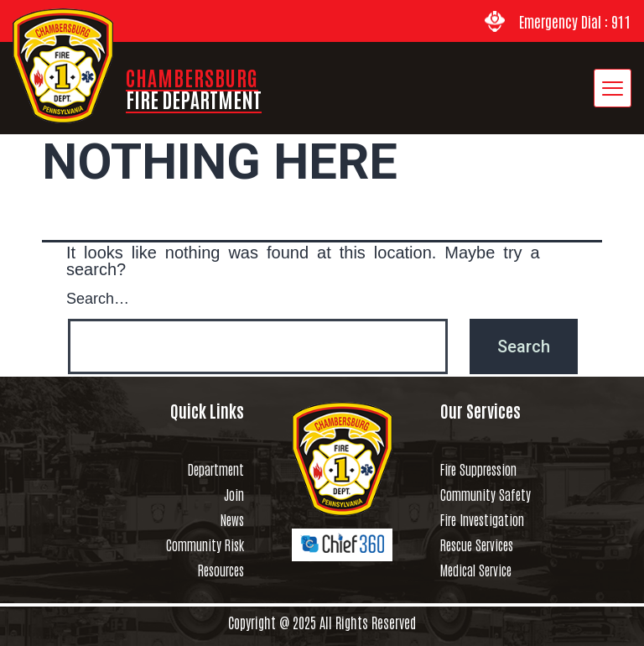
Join (234, 494)
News (232, 519)
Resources (221, 570)
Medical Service (476, 570)
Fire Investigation (482, 519)
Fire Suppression (478, 469)
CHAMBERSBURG (194, 88)
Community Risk (205, 544)
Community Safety (486, 494)
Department (216, 469)
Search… (98, 297)
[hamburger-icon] (613, 88)
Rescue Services (477, 544)
